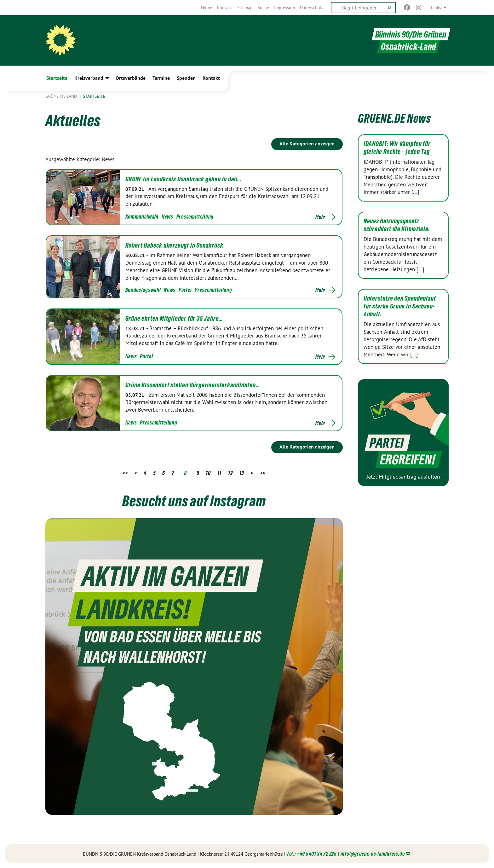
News (167, 217)
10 (208, 473)
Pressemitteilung (195, 217)
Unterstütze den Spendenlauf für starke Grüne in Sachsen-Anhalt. (400, 306)
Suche (263, 8)
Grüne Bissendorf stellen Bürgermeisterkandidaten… (193, 385)
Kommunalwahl (142, 217)
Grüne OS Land (62, 96)
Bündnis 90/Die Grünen (411, 34)
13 (242, 473)
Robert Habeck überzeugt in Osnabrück (174, 245)
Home (207, 8)
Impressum (284, 8)
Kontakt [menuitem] (211, 78)
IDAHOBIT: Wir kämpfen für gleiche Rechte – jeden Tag (397, 148)
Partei (185, 290)
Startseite (94, 96)
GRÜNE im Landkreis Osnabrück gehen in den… (184, 179)
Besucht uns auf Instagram (194, 501)
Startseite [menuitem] (57, 78)
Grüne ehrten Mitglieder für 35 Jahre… (174, 319)
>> (263, 473)
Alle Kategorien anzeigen (307, 144)
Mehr (320, 217)
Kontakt (225, 8)
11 (219, 473)
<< (125, 473)
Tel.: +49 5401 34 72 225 (312, 854)
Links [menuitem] (436, 8)
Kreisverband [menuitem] (89, 78)
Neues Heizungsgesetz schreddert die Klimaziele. (397, 225)
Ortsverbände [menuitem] (131, 78)
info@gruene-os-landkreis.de (373, 854)
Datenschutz (312, 8)
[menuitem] (207, 8)
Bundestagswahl (143, 290)
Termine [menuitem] (161, 78)
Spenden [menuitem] (186, 78)
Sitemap (245, 8)
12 (230, 473)
